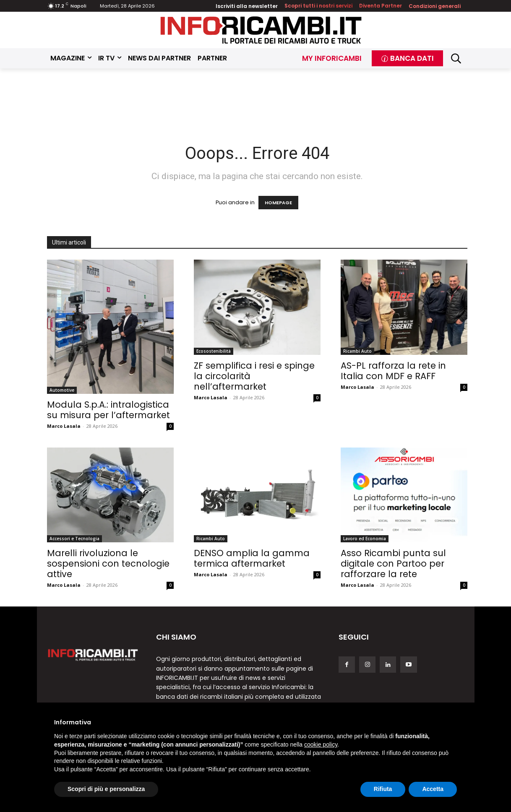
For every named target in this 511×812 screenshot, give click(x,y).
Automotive (62, 390)
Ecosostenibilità (214, 351)
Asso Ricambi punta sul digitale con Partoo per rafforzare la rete (393, 563)
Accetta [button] (433, 789)
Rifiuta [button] (383, 789)
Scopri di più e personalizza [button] (106, 789)
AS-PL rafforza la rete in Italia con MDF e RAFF (393, 371)
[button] (456, 59)
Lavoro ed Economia (365, 539)
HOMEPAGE (278, 203)
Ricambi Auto (357, 351)
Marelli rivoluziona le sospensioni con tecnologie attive (108, 563)
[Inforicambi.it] (261, 30)
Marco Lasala (64, 426)
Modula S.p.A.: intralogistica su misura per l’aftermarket (108, 410)
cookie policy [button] (321, 744)
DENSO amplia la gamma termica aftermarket (252, 558)
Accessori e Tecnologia (74, 539)
